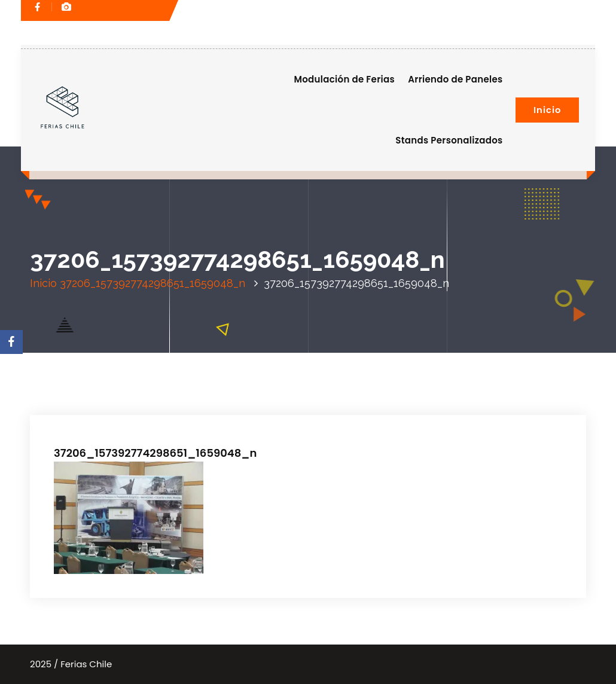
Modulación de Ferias (344, 79)
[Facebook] (11, 342)
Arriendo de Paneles (455, 79)
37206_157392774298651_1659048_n (153, 283)
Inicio (547, 110)
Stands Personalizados (449, 140)
